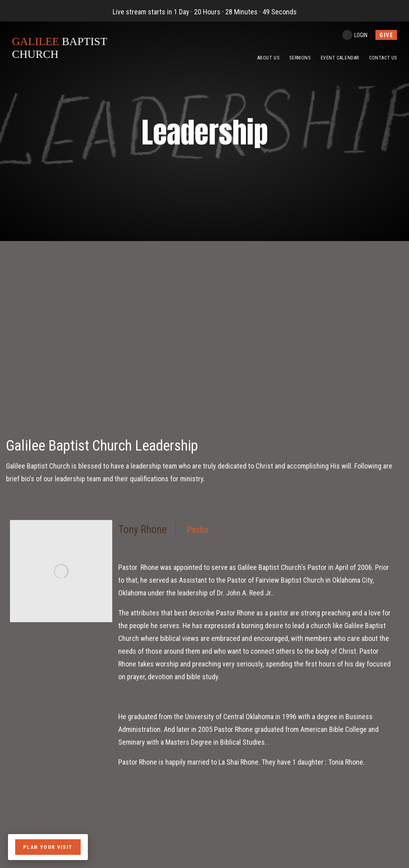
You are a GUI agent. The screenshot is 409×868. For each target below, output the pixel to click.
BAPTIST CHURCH (63, 48)
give (386, 35)
